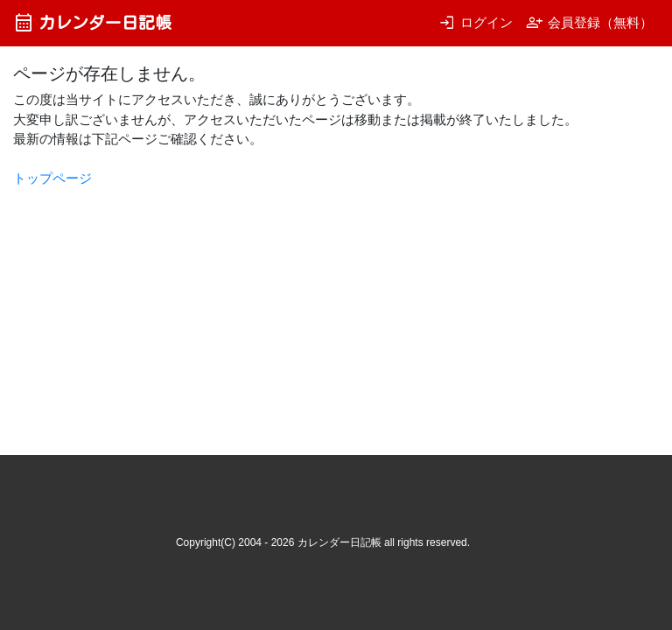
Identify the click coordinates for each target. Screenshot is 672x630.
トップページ (52, 178)
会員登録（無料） (589, 22)
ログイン (476, 22)
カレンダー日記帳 (92, 22)
